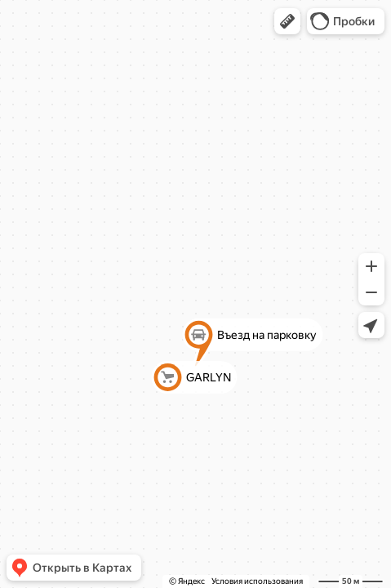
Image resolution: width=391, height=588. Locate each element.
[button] (287, 21)
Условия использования (257, 581)
